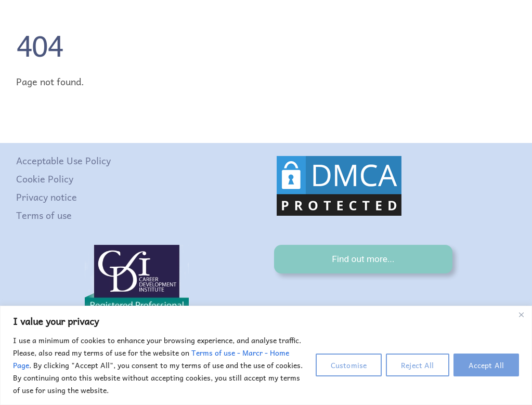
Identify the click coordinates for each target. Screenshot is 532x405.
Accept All (486, 365)
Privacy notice (47, 197)
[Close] (521, 315)
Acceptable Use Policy (63, 160)
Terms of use (44, 215)
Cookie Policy (45, 179)
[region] (266, 355)
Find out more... (363, 259)
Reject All (417, 365)
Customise (349, 365)
